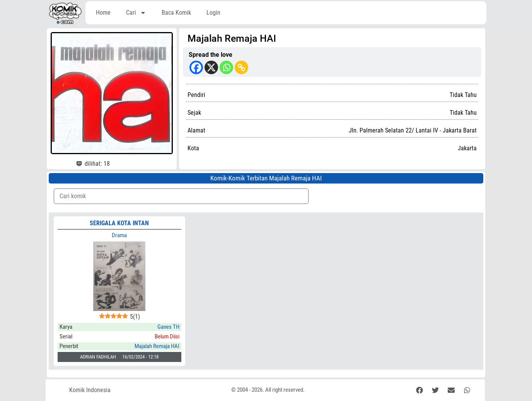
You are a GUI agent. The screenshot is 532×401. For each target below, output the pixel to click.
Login (213, 13)
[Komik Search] (181, 196)
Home (103, 13)
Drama (119, 235)
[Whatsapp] (226, 67)
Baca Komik (176, 13)
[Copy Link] (241, 67)
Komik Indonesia (90, 390)
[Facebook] (196, 67)
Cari (136, 13)
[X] (211, 67)
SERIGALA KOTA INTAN (119, 223)
